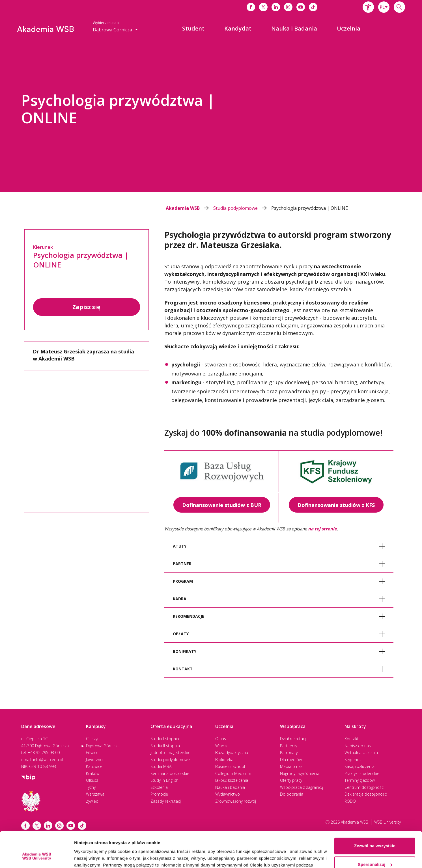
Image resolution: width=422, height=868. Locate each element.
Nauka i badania (230, 787)
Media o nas (291, 766)
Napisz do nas (358, 746)
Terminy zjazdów (360, 780)
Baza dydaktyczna (232, 753)
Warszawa (95, 794)
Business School (230, 766)
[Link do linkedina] (276, 7)
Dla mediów (291, 760)
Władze (222, 746)
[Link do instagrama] (288, 7)
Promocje (159, 794)
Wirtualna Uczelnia (361, 753)
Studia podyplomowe (242, 208)
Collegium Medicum (233, 773)
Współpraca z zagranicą (302, 787)
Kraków (93, 773)
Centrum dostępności (364, 787)
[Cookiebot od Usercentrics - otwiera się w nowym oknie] (37, 857)
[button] (368, 7)
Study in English (164, 780)
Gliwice (92, 753)
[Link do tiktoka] (313, 7)
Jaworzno (94, 760)
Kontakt (352, 739)
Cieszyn (93, 739)
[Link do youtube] (301, 7)
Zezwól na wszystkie (375, 815)
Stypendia (354, 760)
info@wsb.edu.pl (48, 760)
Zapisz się (86, 307)
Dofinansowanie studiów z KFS (336, 505)
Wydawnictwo (228, 794)
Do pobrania (292, 794)
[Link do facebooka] (251, 7)
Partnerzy (288, 746)
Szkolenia (159, 787)
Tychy (91, 787)
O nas (221, 739)
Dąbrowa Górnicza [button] (115, 30)
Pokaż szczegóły (91, 857)
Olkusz (92, 780)
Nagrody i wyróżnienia (300, 773)
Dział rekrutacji (293, 739)
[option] (211, 117)
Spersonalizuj (375, 834)
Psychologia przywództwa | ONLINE (310, 208)
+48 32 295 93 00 (44, 753)
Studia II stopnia (165, 746)
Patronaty (289, 753)
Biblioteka (224, 760)
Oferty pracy (291, 780)
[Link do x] (263, 7)
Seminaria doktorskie (170, 773)
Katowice (94, 766)
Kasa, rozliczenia (359, 766)
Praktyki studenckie (362, 773)
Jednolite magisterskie (170, 753)
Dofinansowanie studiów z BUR (222, 505)
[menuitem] (193, 29)
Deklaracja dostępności (366, 794)
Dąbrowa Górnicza (103, 746)
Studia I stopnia (165, 739)
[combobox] (384, 7)
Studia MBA (161, 766)
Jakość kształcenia (232, 780)
